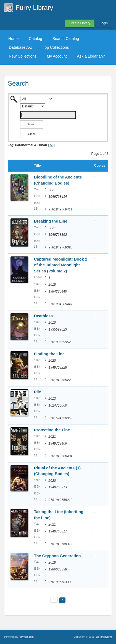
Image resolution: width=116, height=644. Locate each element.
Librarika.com (104, 637)
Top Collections (56, 47)
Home (13, 39)
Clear (31, 134)
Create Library (80, 23)
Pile (38, 392)
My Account (57, 56)
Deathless (43, 316)
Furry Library (35, 8)
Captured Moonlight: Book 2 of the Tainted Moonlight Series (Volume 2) (61, 265)
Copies (100, 166)
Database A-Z (21, 47)
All (52, 145)
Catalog (35, 39)
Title (37, 166)
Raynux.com (26, 637)
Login (104, 23)
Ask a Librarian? (91, 56)
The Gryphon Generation (57, 556)
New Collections (23, 56)
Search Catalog (66, 39)
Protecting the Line (52, 430)
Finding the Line (49, 354)
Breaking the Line (51, 221)
